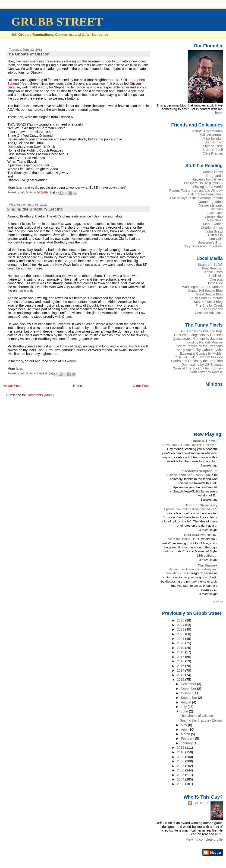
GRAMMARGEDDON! (201, 535)
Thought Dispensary (202, 505)
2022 (181, 634)
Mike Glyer (215, 220)
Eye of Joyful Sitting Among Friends (196, 198)
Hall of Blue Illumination (205, 194)
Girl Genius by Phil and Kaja (202, 331)
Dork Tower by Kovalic (206, 372)
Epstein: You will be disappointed (187, 509)
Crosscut (216, 279)
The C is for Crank (209, 305)
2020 (181, 643)
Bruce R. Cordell (205, 441)
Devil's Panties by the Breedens (199, 346)
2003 (181, 784)
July (184, 707)
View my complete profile (204, 839)
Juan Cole (215, 239)
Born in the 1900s (178, 539)
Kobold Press (213, 172)
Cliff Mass (215, 235)
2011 (181, 748)
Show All (218, 602)
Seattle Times (213, 272)
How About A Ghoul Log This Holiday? (189, 445)
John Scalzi (214, 231)
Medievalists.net (211, 205)
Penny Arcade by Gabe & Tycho (199, 350)
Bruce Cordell (213, 150)
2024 (181, 625)
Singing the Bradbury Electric (35, 209)
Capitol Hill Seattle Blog (205, 291)
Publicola (216, 276)
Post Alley (215, 283)
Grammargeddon (210, 202)
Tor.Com (216, 209)
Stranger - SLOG (210, 265)
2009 (181, 757)
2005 (181, 775)
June (185, 711)
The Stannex (208, 565)
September (189, 698)
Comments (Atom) (40, 395)
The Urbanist (213, 309)
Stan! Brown (213, 142)
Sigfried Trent (213, 146)
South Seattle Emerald (206, 298)
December (189, 684)
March (186, 734)
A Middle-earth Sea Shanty (185, 475)
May (184, 725)
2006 (181, 770)
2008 (181, 761)
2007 (181, 766)
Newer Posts (13, 386)
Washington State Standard (202, 287)
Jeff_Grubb (201, 803)
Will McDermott (211, 135)
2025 (181, 620)
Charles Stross (212, 228)
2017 (181, 657)
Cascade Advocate (209, 313)
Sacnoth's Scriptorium (206, 131)
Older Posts (142, 386)
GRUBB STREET (57, 22)
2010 (181, 752)
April (185, 729)
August (187, 702)
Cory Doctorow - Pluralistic (203, 246)
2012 (181, 680)
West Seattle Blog (210, 294)
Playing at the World (208, 187)
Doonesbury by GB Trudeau (202, 365)
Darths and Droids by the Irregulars (197, 361)
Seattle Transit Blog (208, 302)
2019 (181, 648)
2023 (181, 629)
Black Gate (214, 213)
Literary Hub (213, 217)
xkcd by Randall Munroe (205, 342)
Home (78, 386)
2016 (181, 661)
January (187, 743)
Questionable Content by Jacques (198, 339)
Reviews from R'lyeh (207, 179)
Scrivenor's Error (210, 243)
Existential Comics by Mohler (201, 353)
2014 (181, 670)
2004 (181, 779)
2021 (181, 639)
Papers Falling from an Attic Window (196, 191)
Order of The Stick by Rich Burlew (198, 368)
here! (219, 113)
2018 (181, 652)
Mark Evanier (213, 224)
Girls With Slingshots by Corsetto (198, 335)
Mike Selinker (213, 139)
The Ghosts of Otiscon (28, 54)
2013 (181, 675)
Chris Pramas (213, 153)
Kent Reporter (212, 268)
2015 (181, 666)
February (188, 738)
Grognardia (214, 176)
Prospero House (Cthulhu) (203, 183)
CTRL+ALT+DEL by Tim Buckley (199, 357)
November (189, 689)
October (187, 693)
